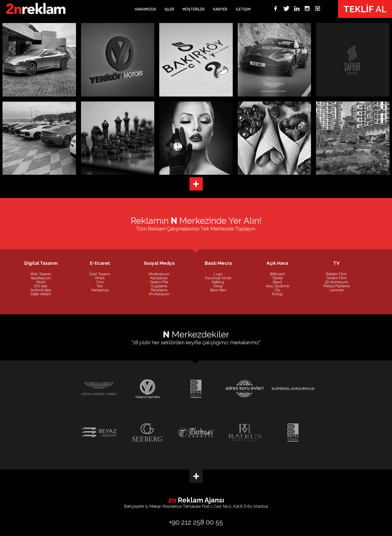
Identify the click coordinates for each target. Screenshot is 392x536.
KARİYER (220, 9)
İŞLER (169, 9)
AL (365, 9)
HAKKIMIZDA (145, 9)
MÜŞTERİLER (193, 9)
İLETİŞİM (243, 9)
